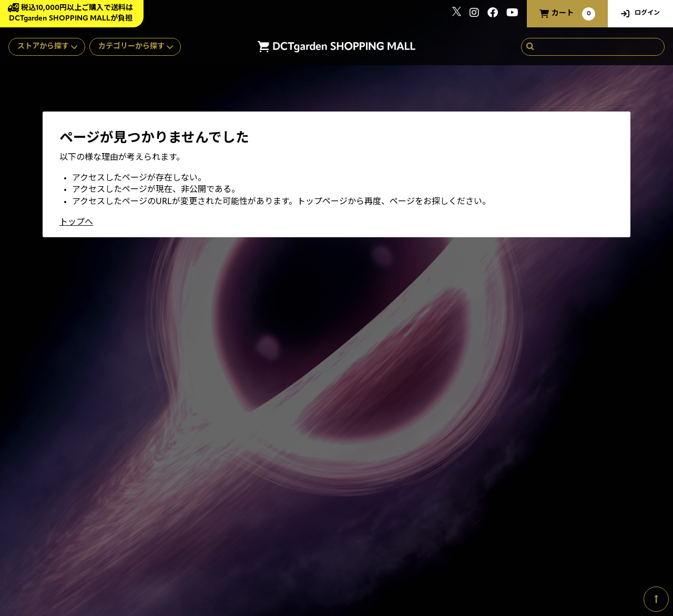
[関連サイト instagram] (474, 14)
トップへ (76, 223)
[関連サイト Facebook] (493, 14)
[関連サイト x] (457, 14)
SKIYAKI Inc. (616, 566)
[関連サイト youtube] (512, 14)
